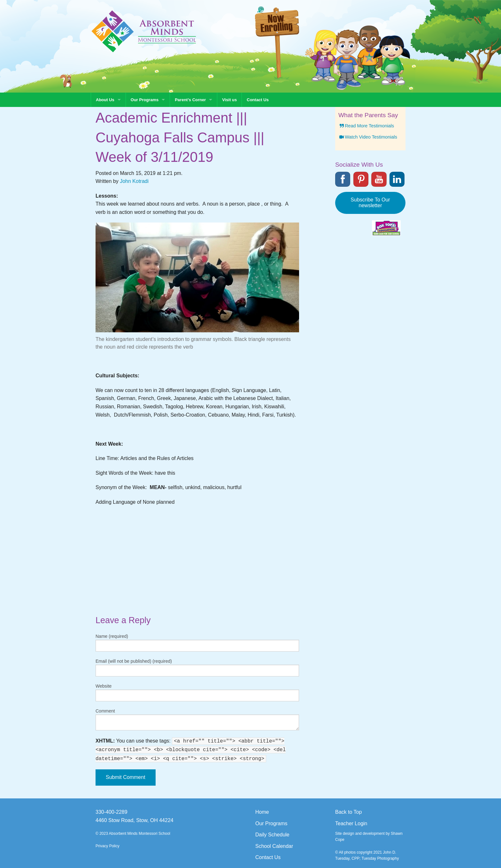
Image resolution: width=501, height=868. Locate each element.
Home (262, 812)
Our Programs (145, 100)
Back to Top (348, 812)
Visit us (229, 100)
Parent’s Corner (190, 100)
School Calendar (274, 846)
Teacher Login (351, 823)
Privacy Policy (108, 846)
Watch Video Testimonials (368, 137)
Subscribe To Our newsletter (370, 203)
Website (104, 686)
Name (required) (112, 636)
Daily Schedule (272, 835)
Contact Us (258, 100)
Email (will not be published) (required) (134, 661)
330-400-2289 (112, 812)
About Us (105, 100)
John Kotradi (134, 181)
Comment (105, 711)
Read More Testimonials (366, 126)
